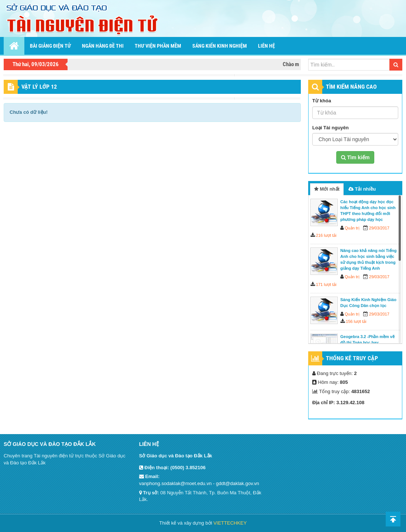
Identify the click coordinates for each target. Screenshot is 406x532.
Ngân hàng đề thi (103, 46)
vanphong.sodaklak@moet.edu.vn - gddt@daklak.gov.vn (199, 483)
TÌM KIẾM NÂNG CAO (351, 87)
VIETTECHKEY (230, 523)
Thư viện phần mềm (158, 46)
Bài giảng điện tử (50, 46)
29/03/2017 (379, 228)
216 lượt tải (326, 235)
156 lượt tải (356, 321)
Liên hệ (266, 46)
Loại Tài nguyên (331, 128)
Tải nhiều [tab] (362, 189)
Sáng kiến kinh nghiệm (220, 46)
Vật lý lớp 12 (39, 87)
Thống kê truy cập (352, 358)
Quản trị (352, 228)
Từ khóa (322, 101)
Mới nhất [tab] (327, 189)
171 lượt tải (326, 284)
